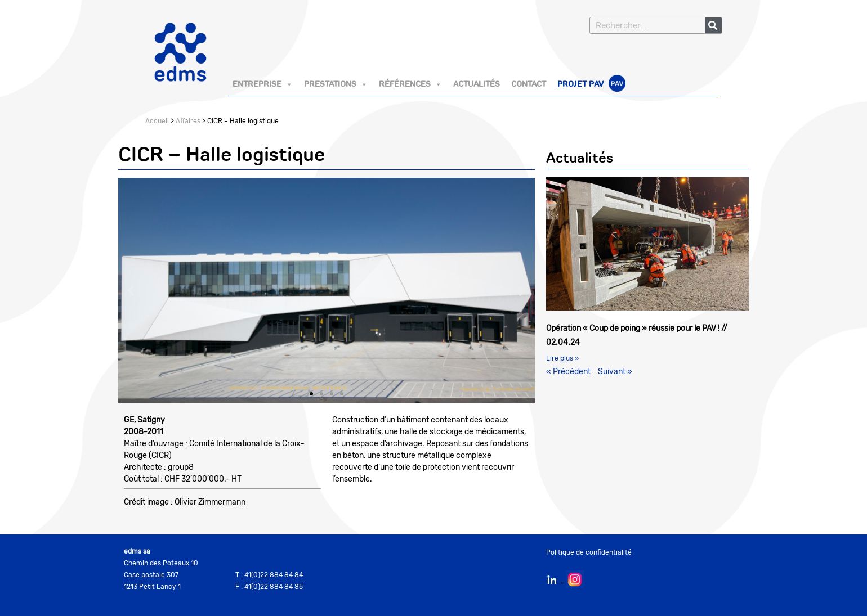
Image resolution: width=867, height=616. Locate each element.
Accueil (157, 121)
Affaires (188, 121)
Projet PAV (591, 85)
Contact (529, 84)
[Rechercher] (713, 25)
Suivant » (615, 372)
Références (410, 84)
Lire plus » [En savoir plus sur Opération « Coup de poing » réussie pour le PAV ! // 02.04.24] (562, 358)
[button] (131, 290)
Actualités (477, 84)
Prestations (336, 84)
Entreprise (263, 84)
